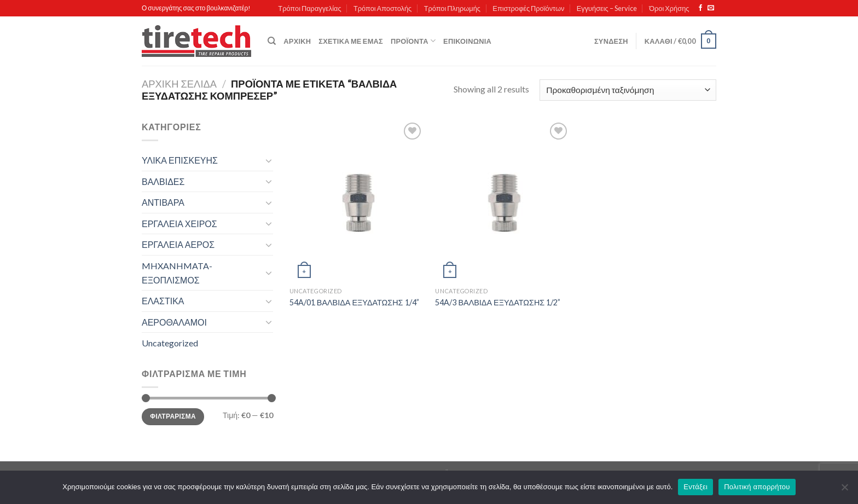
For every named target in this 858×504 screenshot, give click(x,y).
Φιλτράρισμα (173, 416)
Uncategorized (170, 343)
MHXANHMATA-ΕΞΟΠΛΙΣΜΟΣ (177, 273)
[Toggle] (269, 160)
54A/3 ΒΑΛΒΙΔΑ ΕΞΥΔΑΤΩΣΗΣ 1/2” (498, 302)
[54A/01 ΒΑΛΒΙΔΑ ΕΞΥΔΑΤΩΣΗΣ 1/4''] (357, 201)
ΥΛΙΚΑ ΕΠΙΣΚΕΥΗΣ (180, 160)
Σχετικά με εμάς (351, 41)
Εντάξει (695, 487)
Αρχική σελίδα (179, 84)
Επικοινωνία (467, 41)
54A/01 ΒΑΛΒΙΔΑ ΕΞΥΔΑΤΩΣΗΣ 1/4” (354, 302)
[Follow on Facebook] (700, 8)
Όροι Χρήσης (669, 8)
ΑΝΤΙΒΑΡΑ (163, 202)
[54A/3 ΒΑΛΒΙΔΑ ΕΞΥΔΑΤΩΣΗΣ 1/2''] (503, 201)
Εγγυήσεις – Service (607, 8)
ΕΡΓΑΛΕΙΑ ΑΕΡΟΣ (178, 244)
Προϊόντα (413, 41)
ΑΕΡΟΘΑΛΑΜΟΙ (174, 322)
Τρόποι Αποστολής (382, 8)
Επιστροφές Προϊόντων (528, 8)
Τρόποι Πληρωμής (452, 8)
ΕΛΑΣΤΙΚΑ (163, 301)
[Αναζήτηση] (272, 41)
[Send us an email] (711, 8)
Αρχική (297, 41)
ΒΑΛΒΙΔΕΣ (163, 181)
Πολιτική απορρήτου (757, 487)
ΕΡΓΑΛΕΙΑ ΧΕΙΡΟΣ (179, 224)
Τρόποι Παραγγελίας (309, 8)
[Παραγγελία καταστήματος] (628, 90)
